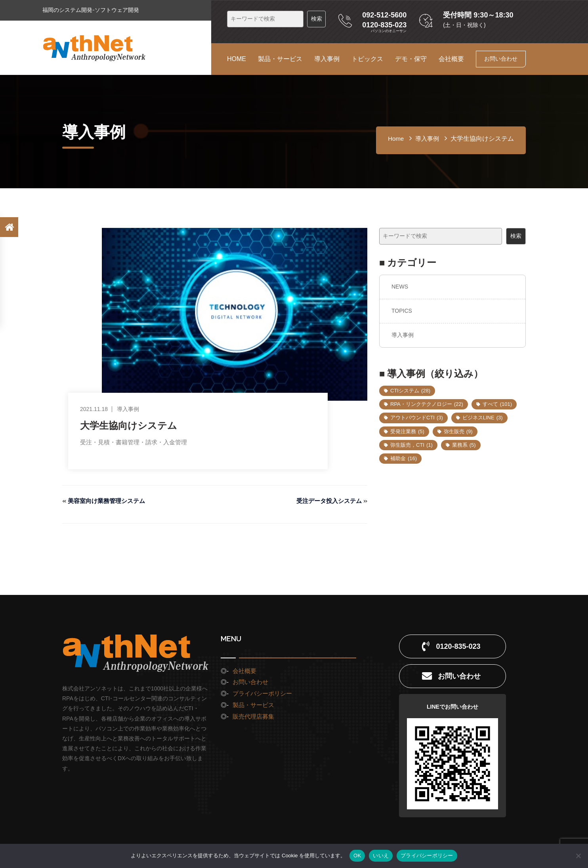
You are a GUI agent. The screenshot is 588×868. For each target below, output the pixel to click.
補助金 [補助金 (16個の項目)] (404, 458)
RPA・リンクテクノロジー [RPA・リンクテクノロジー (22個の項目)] (427, 404)
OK (357, 856)
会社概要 (451, 59)
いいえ (381, 856)
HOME (237, 59)
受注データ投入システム (327, 501)
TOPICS (402, 311)
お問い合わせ (501, 59)
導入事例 (327, 59)
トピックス (367, 59)
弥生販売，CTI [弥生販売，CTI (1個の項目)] (411, 445)
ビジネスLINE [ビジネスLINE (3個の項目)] (483, 418)
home (396, 139)
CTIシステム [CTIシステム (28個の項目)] (410, 391)
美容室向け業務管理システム (109, 501)
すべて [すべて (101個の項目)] (497, 404)
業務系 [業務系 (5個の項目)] (464, 445)
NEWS (400, 287)
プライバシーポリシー (262, 693)
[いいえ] (578, 856)
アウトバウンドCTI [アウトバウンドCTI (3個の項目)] (417, 418)
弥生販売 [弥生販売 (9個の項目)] (458, 431)
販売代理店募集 (253, 716)
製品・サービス (280, 59)
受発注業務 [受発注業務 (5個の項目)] (407, 431)
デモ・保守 (411, 59)
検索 (516, 236)
